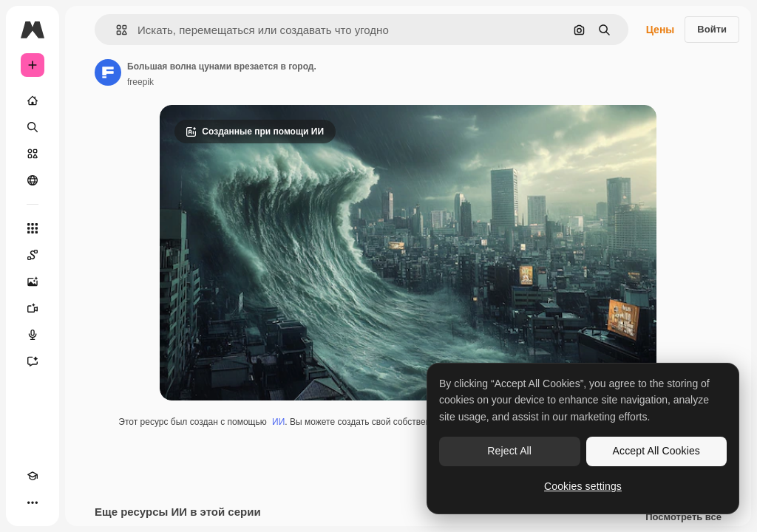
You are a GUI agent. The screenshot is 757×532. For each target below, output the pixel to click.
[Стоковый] (33, 154)
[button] (116, 30)
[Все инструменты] (33, 228)
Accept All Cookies (656, 451)
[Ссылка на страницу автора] (108, 72)
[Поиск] (33, 127)
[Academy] (33, 476)
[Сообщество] (33, 180)
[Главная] (33, 100)
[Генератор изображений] (33, 282)
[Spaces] (33, 255)
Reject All (509, 451)
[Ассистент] (33, 361)
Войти (712, 29)
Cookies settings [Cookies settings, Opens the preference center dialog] (583, 486)
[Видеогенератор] (33, 308)
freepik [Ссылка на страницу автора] (140, 82)
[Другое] (33, 502)
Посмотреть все (683, 517)
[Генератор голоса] (33, 335)
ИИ (278, 422)
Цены (661, 30)
